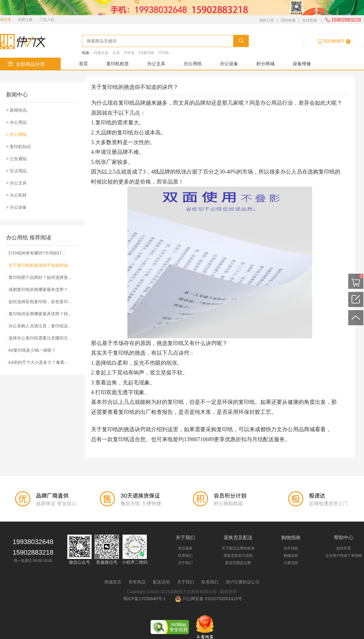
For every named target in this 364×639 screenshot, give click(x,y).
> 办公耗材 (16, 195)
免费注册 (25, 20)
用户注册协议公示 (243, 582)
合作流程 (291, 548)
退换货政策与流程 (238, 556)
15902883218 (343, 20)
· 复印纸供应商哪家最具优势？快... (39, 314)
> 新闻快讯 (16, 110)
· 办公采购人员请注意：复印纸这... (39, 326)
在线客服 (310, 20)
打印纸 (163, 53)
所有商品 (137, 582)
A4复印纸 (146, 53)
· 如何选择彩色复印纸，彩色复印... (39, 302)
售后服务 (185, 548)
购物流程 (291, 556)
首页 (83, 64)
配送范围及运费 (238, 563)
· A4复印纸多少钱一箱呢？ (31, 350)
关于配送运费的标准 (238, 548)
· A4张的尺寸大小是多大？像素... (37, 362)
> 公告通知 (16, 159)
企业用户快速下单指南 (344, 556)
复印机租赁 (118, 64)
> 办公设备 (16, 207)
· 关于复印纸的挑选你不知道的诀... (39, 265)
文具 (116, 53)
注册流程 (291, 563)
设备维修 (302, 64)
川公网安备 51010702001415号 (209, 599)
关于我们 (185, 563)
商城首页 (113, 582)
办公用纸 (193, 64)
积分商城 (265, 64)
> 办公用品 (16, 122)
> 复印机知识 (19, 147)
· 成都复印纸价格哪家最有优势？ (37, 289)
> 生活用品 (16, 171)
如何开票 (344, 548)
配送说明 (161, 582)
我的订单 (267, 20)
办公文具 (156, 64)
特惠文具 (101, 53)
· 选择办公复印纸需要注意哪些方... (39, 338)
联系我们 (185, 556)
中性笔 (129, 53)
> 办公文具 (16, 183)
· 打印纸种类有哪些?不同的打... (36, 253)
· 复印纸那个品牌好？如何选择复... (39, 277)
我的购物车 (334, 41)
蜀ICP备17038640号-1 (146, 599)
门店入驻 (47, 20)
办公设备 (229, 64)
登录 (7, 20)
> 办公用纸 (16, 134)
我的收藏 (288, 20)
